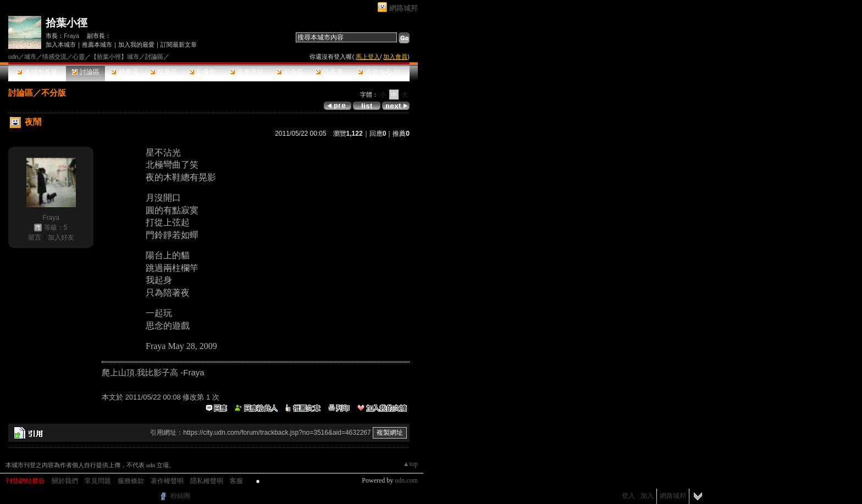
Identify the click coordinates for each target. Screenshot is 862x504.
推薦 (401, 134)
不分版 (54, 93)
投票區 (164, 72)
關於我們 (65, 481)
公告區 (290, 72)
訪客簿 (329, 72)
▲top (410, 464)
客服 (236, 481)
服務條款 (131, 481)
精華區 (125, 72)
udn (13, 57)
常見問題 (98, 481)
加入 (647, 496)
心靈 (79, 57)
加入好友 (61, 237)
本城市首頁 (37, 72)
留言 (35, 237)
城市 (30, 57)
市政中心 (379, 72)
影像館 (203, 72)
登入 (628, 496)
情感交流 (54, 57)
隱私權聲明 (207, 481)
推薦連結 (247, 72)
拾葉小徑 (67, 23)
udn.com (406, 480)
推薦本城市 (97, 45)
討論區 (85, 72)
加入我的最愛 (136, 45)
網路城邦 (404, 8)
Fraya (71, 36)
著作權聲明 (167, 481)
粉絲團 (180, 496)
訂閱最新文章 (179, 45)
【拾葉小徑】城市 (115, 57)
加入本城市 (61, 45)
